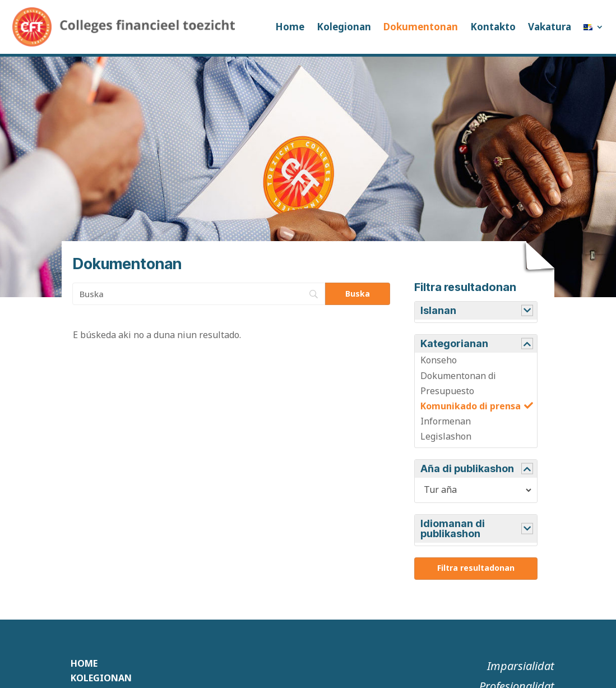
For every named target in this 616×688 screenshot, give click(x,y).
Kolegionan (344, 27)
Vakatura (550, 27)
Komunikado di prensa (471, 406)
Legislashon (446, 436)
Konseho (439, 360)
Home (290, 27)
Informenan (446, 421)
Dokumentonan (421, 27)
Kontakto (493, 27)
